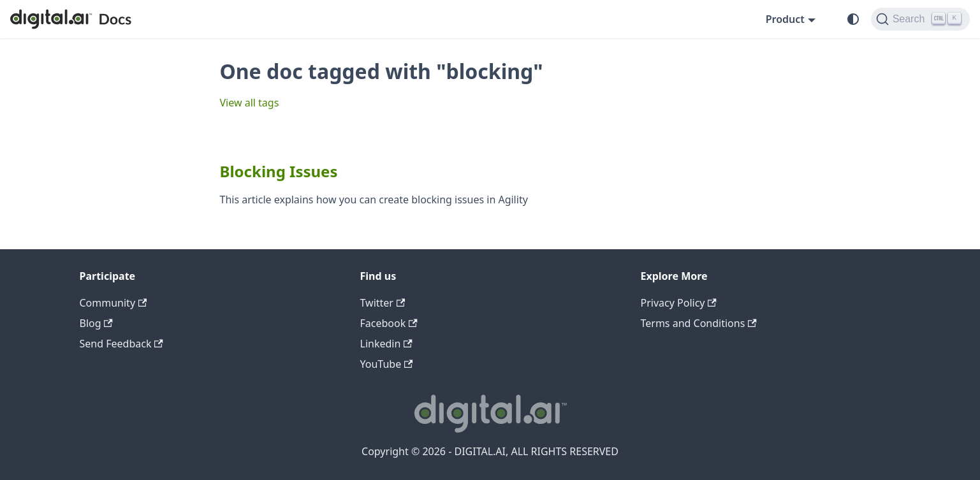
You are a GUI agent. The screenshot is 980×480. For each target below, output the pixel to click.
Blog (96, 323)
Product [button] (785, 19)
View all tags (250, 103)
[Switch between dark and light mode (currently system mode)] (853, 19)
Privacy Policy (679, 303)
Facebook (389, 323)
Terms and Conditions (699, 323)
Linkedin (386, 344)
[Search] (920, 19)
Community (113, 303)
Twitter (383, 303)
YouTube (387, 364)
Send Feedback (121, 344)
